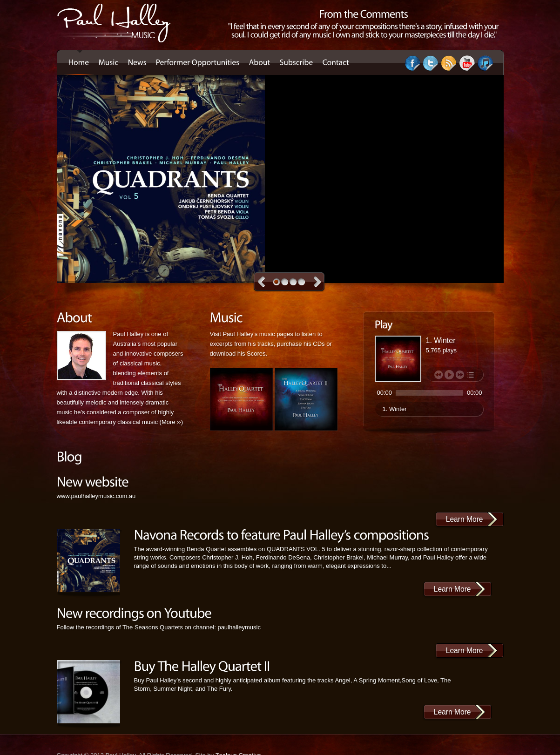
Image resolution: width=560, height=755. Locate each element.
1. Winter (395, 409)
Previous (261, 282)
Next (317, 282)
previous (439, 375)
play (449, 375)
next (460, 375)
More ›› (171, 422)
